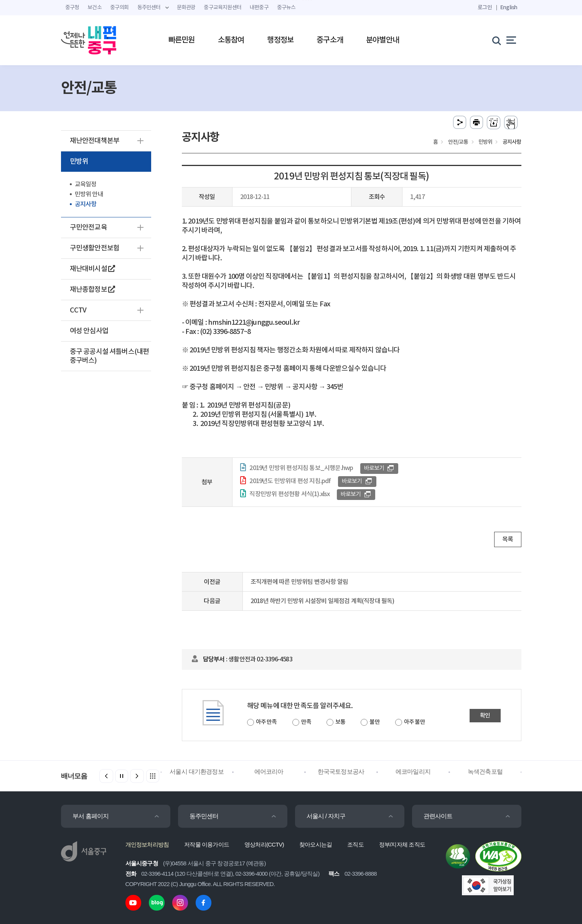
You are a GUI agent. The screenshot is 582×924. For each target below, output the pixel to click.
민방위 (79, 162)
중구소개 (330, 40)
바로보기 (374, 468)
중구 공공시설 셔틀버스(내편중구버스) (110, 356)
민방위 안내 (89, 194)
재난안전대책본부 (95, 141)
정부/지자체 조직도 (402, 844)
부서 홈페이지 (91, 816)
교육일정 (86, 184)
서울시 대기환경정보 (196, 772)
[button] (137, 776)
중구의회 (120, 8)
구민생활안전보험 (95, 248)
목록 (508, 539)
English (509, 7)
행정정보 (280, 40)
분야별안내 (383, 40)
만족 (306, 722)
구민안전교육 (88, 228)
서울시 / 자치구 (326, 816)
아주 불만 (415, 722)
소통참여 (231, 40)
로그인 (485, 7)
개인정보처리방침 (147, 844)
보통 (340, 722)
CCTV (78, 310)
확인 (485, 716)
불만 (374, 722)
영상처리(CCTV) (264, 844)
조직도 (355, 844)
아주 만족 (266, 722)
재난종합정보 (92, 290)
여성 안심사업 (89, 331)
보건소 (95, 8)
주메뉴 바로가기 (291, 0)
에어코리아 (269, 772)
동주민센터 (204, 816)
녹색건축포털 (485, 772)
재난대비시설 (92, 269)
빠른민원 (182, 40)
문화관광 (186, 8)
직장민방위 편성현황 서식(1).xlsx (289, 494)
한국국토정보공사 (341, 772)
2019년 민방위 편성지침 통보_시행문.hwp (301, 468)
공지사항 (86, 204)
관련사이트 (438, 816)
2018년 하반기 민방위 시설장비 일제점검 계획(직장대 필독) (322, 601)
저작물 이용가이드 (207, 844)
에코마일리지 (413, 772)
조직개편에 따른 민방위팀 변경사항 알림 (299, 582)
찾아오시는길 (316, 844)
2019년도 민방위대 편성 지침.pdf (290, 481)
